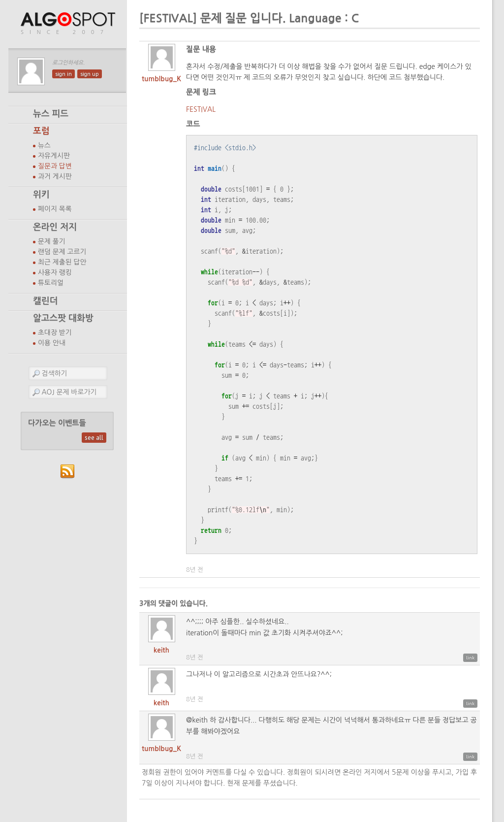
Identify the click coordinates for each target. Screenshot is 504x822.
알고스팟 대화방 (63, 318)
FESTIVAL (201, 109)
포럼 (41, 131)
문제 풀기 (52, 241)
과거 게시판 (55, 176)
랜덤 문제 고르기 (62, 252)
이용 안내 (52, 343)
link (470, 658)
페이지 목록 (55, 209)
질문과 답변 (55, 166)
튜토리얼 (51, 283)
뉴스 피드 (51, 114)
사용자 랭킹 (55, 272)
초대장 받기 (55, 332)
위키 (41, 195)
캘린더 (45, 301)
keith (161, 650)
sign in (63, 74)
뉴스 (44, 145)
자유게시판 (54, 156)
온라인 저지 (55, 227)
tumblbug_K (161, 79)
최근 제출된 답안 (62, 262)
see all (94, 438)
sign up (90, 74)
